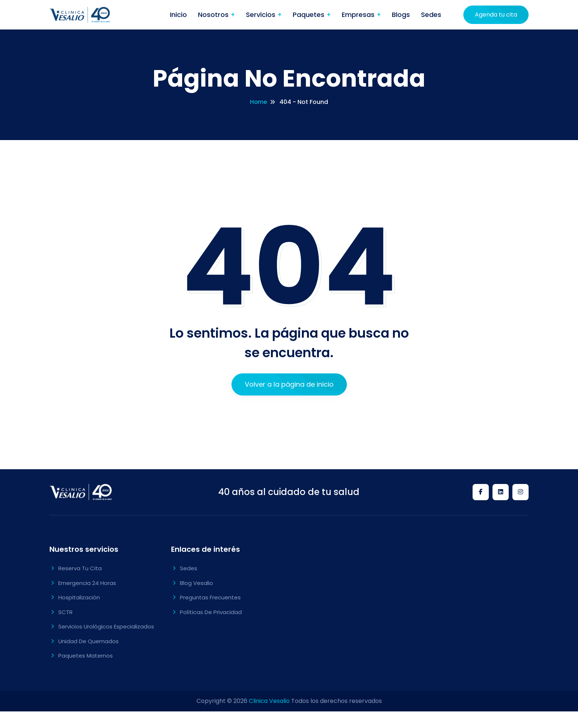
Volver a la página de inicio (289, 384)
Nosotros (214, 15)
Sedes (431, 15)
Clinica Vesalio (269, 701)
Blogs (401, 15)
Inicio (178, 15)
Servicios (262, 15)
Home (258, 102)
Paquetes (309, 15)
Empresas (359, 15)
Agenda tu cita (496, 15)
